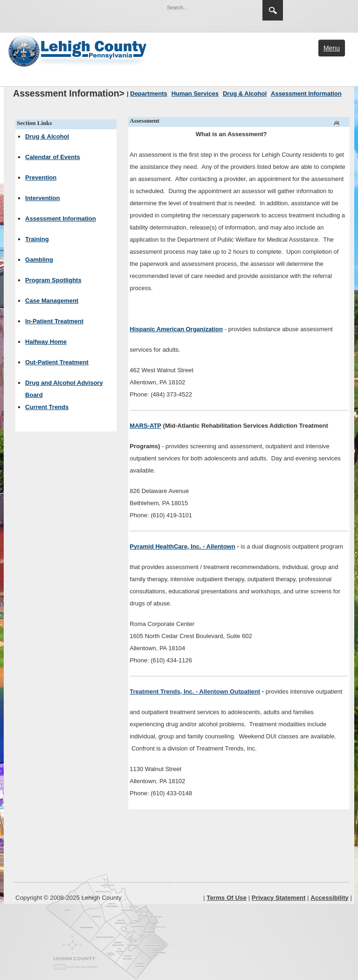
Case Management (52, 301)
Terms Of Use (227, 898)
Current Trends (47, 407)
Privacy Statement (279, 898)
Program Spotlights (53, 280)
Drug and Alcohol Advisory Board (64, 389)
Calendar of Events (53, 157)
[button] (235, 7)
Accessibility (330, 898)
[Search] (203, 7)
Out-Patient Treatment (57, 362)
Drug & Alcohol (47, 136)
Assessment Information (61, 219)
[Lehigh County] (78, 50)
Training (37, 239)
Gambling (39, 260)
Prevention (41, 177)
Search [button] (273, 10)
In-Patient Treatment (54, 321)
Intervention (42, 198)
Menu (332, 48)
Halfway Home (46, 342)
